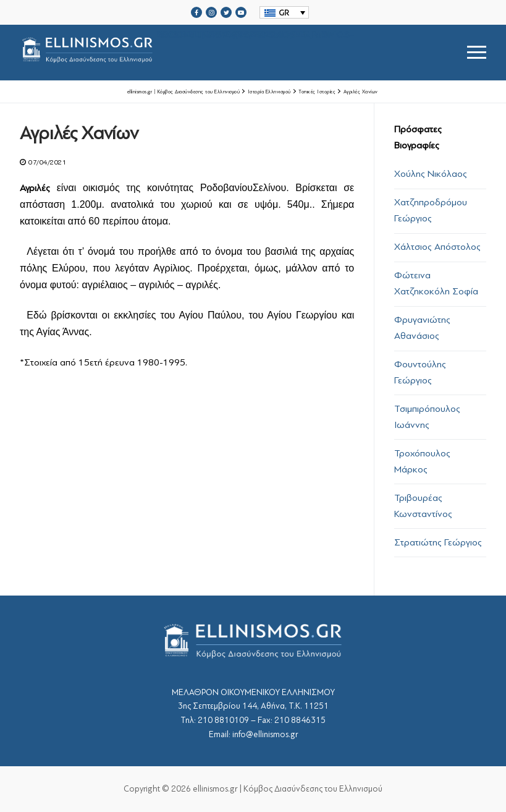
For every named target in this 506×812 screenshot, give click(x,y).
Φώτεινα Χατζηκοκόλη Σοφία (436, 283)
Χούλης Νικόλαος (431, 174)
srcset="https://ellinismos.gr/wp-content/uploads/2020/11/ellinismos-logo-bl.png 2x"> (187, 52)
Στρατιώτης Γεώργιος (438, 542)
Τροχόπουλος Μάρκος (422, 461)
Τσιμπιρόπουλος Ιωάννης (427, 417)
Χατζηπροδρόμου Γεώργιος (431, 210)
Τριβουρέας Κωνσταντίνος (423, 506)
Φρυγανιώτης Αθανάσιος (422, 328)
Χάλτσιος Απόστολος (437, 247)
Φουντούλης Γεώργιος (420, 372)
